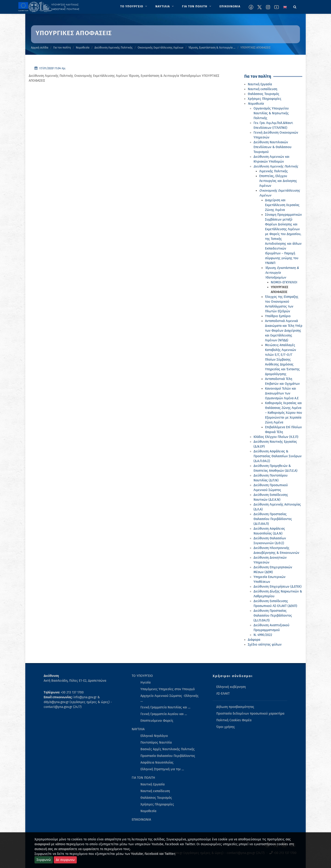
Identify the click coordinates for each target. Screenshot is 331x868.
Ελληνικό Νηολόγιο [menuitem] (154, 736)
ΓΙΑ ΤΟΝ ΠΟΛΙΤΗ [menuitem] (143, 778)
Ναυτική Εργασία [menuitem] (153, 784)
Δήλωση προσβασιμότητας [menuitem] (235, 707)
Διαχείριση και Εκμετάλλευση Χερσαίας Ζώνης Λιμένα (282, 205)
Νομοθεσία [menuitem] (148, 811)
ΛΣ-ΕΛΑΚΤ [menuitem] (223, 694)
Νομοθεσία (83, 48)
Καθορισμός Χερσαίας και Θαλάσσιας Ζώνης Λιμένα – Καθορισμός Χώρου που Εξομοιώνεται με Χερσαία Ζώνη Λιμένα (284, 413)
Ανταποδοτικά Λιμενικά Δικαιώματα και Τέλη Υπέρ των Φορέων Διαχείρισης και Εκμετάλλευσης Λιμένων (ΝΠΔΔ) (284, 331)
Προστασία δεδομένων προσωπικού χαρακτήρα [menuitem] (250, 714)
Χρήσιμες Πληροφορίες (265, 99)
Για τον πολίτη (62, 48)
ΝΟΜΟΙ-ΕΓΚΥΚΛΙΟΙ (284, 282)
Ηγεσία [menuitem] (146, 683)
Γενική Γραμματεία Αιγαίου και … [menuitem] (164, 714)
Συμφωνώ (44, 860)
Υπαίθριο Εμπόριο (278, 316)
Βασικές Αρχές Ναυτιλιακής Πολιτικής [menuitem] (168, 749)
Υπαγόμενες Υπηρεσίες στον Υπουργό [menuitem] (168, 689)
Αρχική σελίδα (40, 48)
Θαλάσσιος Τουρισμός (264, 94)
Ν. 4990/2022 (263, 635)
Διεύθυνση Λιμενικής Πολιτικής (114, 48)
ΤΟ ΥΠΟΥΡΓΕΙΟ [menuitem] (142, 676)
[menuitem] (134, 6)
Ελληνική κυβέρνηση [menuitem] (231, 687)
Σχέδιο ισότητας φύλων (265, 645)
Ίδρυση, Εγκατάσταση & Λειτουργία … (212, 48)
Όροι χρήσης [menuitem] (226, 727)
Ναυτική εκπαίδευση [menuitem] (155, 791)
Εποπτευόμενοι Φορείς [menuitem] (157, 721)
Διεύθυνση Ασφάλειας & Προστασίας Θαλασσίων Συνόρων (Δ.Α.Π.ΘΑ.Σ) (278, 456)
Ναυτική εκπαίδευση (263, 89)
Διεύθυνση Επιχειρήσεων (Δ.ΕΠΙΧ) (278, 587)
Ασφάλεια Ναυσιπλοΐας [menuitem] (157, 763)
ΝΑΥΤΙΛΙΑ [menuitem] (138, 729)
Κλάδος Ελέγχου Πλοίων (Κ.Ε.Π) (276, 437)
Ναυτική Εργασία (260, 84)
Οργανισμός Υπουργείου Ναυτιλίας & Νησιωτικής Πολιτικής (271, 113)
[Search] (295, 6)
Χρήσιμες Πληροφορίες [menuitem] (157, 804)
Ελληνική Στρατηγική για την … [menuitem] (162, 769)
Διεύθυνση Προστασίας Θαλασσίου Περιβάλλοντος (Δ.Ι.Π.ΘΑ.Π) (273, 616)
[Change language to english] (285, 7)
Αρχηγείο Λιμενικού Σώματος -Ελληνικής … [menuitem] (170, 698)
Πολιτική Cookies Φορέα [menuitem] (234, 720)
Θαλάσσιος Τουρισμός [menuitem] (156, 798)
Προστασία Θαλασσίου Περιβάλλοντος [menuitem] (168, 756)
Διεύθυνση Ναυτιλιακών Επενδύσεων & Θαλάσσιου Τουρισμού (273, 147)
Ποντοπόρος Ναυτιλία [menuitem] (156, 743)
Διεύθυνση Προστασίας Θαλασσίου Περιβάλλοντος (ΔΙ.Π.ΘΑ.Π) (273, 519)
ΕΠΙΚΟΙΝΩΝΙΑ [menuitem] (141, 820)
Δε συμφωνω (65, 860)
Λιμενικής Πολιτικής (274, 171)
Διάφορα (254, 640)
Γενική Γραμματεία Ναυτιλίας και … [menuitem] (165, 707)
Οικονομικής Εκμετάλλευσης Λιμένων (161, 48)
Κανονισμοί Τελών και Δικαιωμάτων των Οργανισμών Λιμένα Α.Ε (282, 393)
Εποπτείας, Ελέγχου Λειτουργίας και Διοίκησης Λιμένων (278, 181)
